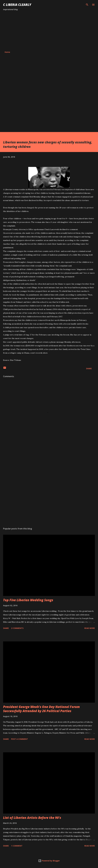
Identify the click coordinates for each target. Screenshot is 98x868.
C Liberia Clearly (17, 5)
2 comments (17, 628)
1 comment (17, 846)
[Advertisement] (49, 31)
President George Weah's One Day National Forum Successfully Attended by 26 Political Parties (41, 709)
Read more (90, 628)
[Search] (87, 5)
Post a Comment (20, 739)
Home (7, 52)
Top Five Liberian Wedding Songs (28, 600)
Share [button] (89, 369)
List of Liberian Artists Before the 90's (32, 818)
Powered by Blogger (49, 861)
